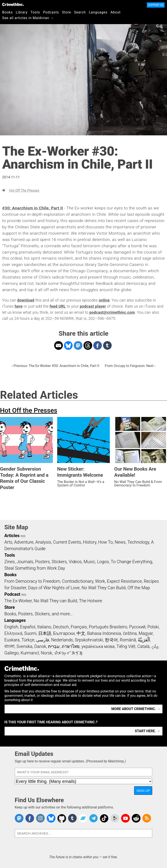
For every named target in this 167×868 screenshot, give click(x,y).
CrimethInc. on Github (62, 818)
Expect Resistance (124, 581)
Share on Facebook (98, 345)
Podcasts (51, 12)
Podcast (12, 594)
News (120, 542)
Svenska (24, 646)
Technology (138, 542)
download (26, 300)
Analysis (43, 542)
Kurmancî (30, 653)
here (18, 306)
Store (66, 12)
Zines (10, 562)
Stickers (59, 562)
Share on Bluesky (68, 345)
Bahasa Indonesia (104, 633)
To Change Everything (131, 562)
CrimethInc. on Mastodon (19, 818)
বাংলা (9, 646)
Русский (137, 627)
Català (144, 646)
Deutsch (61, 627)
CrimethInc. (13, 4)
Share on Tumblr (107, 345)
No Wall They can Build (55, 601)
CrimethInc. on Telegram (94, 818)
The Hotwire (90, 601)
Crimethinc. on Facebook (30, 818)
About (116, 12)
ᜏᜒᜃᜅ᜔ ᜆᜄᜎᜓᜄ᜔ (68, 653)
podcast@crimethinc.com (112, 312)
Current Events (67, 542)
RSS (23, 536)
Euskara (12, 640)
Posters (43, 562)
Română (128, 640)
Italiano (44, 627)
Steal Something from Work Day (35, 568)
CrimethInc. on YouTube (125, 818)
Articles (12, 536)
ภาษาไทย (71, 646)
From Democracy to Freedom (32, 581)
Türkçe (28, 640)
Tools (35, 12)
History (90, 542)
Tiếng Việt (126, 646)
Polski (153, 627)
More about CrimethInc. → (136, 709)
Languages (98, 12)
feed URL (58, 306)
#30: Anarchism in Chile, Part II (33, 208)
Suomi (30, 633)
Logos (103, 562)
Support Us (156, 5)
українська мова (98, 646)
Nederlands (62, 640)
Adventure (24, 542)
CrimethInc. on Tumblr (72, 818)
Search (80, 12)
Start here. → (148, 731)
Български (64, 633)
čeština (130, 633)
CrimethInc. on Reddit (136, 818)
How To (106, 542)
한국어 (111, 640)
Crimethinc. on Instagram (40, 818)
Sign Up (143, 791)
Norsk (47, 653)
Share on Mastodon (78, 345)
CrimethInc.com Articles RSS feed (147, 818)
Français (79, 627)
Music (89, 562)
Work (100, 581)
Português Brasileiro (108, 627)
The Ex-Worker (18, 601)
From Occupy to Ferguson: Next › (130, 366)
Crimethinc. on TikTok (104, 818)
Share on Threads (88, 345)
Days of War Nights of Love (54, 588)
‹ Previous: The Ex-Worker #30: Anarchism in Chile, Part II (56, 366)
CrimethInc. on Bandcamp (83, 818)
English (11, 627)
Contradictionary (78, 581)
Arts (8, 542)
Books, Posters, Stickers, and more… (38, 614)
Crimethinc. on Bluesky (51, 818)
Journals (25, 562)
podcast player (93, 306)
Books (8, 12)
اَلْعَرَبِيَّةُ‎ (144, 640)
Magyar (146, 633)
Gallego (12, 653)
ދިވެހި (155, 646)
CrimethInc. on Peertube (115, 818)
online (104, 300)
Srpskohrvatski (89, 640)
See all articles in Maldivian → (28, 18)
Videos (75, 562)
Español (28, 627)
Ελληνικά (13, 633)
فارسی (43, 640)
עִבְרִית (54, 646)
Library (22, 12)
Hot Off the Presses (24, 190)
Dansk (40, 646)
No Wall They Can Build (104, 588)
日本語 (45, 633)
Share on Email (58, 345)
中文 (81, 633)
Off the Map (139, 588)
